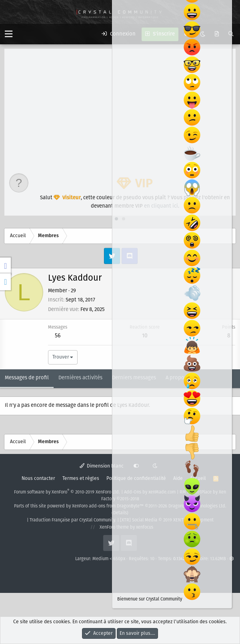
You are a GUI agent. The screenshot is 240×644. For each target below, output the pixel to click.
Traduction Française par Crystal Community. (73, 520)
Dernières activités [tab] (80, 378)
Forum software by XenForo (67, 492)
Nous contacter (38, 479)
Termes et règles (81, 479)
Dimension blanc (102, 466)
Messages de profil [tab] (27, 378)
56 (58, 336)
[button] (9, 34)
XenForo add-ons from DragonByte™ (108, 506)
